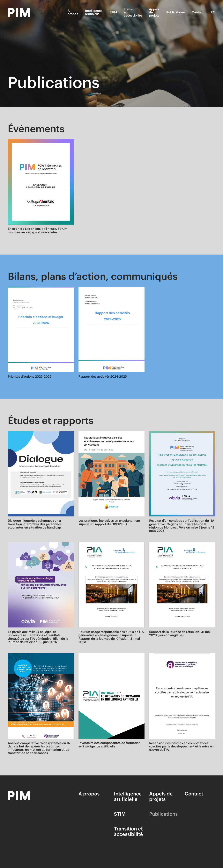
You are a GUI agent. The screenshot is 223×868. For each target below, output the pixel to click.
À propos (73, 12)
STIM (113, 12)
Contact (198, 12)
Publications (175, 12)
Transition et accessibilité (133, 12)
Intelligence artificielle (94, 12)
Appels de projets (154, 12)
